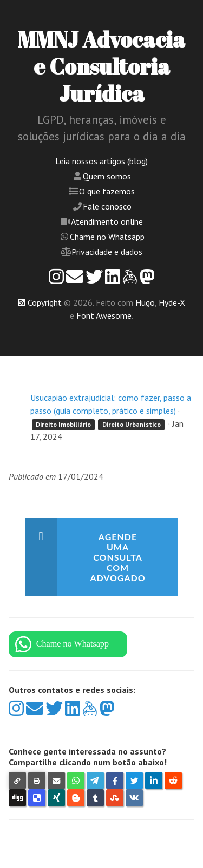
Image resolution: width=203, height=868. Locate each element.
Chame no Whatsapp (107, 237)
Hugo (145, 302)
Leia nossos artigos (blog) (101, 161)
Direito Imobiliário (63, 424)
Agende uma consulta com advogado (117, 557)
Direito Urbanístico (132, 424)
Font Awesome (104, 315)
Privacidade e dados (107, 252)
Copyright (45, 302)
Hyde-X (172, 302)
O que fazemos (107, 191)
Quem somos (107, 176)
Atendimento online (107, 221)
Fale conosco (107, 206)
